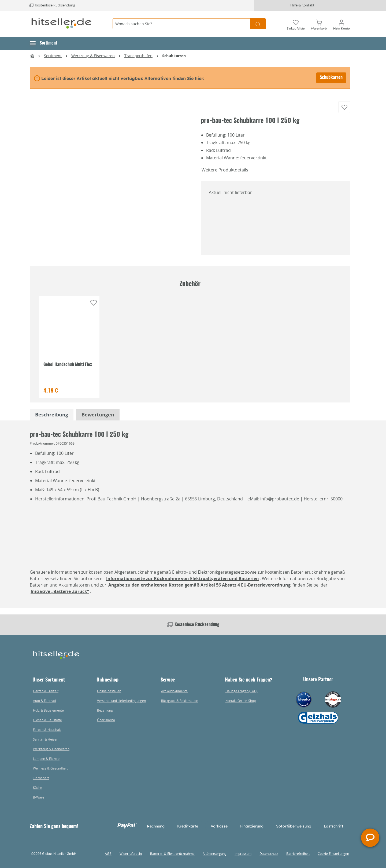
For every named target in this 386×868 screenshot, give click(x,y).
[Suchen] (258, 24)
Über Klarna (106, 720)
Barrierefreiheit (298, 854)
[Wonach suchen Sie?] (181, 24)
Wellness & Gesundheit (50, 768)
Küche (38, 788)
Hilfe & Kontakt (302, 5)
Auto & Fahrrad (44, 701)
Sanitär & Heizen (46, 739)
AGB (108, 854)
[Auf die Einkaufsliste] (344, 110)
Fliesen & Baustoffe (47, 720)
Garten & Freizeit (46, 691)
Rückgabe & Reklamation (180, 701)
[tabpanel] (52, 421)
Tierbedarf (41, 778)
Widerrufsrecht (131, 854)
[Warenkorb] (319, 24)
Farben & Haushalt (47, 730)
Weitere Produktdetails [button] (225, 176)
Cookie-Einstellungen (333, 854)
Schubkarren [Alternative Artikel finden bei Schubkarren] (331, 78)
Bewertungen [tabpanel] (98, 421)
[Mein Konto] (342, 24)
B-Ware (39, 797)
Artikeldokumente (174, 691)
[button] (44, 43)
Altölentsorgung (215, 854)
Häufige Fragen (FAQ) (242, 691)
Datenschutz (269, 854)
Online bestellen (109, 691)
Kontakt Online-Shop (241, 701)
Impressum (243, 854)
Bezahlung (105, 710)
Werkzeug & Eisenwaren (51, 749)
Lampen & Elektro (46, 759)
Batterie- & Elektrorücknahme (172, 854)
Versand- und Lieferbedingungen (121, 701)
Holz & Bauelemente (48, 710)
